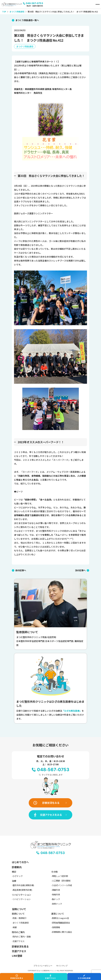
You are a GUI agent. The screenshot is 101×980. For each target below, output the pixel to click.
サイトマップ (62, 966)
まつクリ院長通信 (25, 46)
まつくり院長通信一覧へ (27, 20)
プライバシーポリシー (43, 966)
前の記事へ (21, 570)
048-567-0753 (34, 3)
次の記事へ (80, 570)
